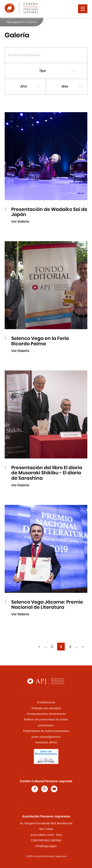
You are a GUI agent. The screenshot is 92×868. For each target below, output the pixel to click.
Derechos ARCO (46, 742)
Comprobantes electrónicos (46, 714)
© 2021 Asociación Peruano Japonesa (46, 856)
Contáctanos (46, 702)
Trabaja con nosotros (46, 708)
